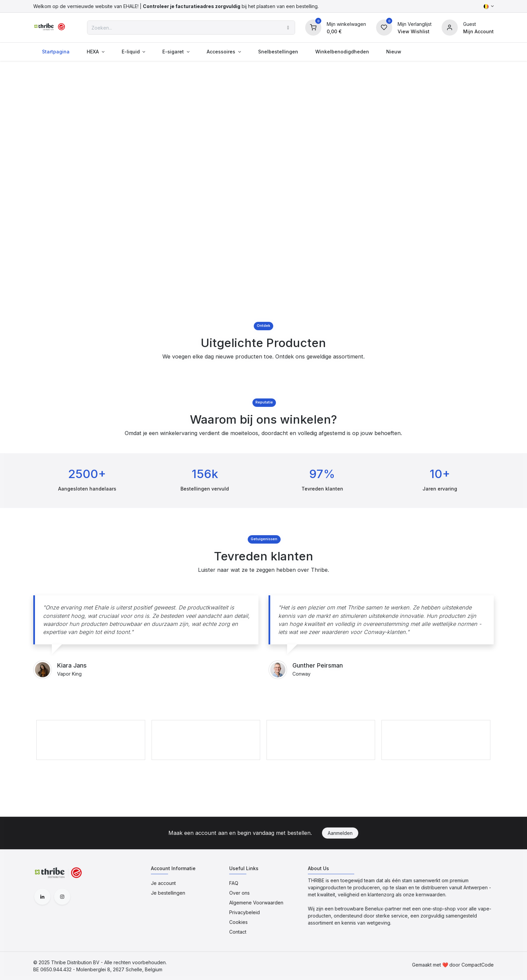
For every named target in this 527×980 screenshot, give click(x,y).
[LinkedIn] (42, 897)
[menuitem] (56, 52)
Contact (238, 932)
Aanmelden (340, 833)
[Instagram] (62, 897)
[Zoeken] (288, 28)
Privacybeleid (245, 912)
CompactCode (478, 965)
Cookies (238, 922)
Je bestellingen (168, 893)
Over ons (239, 893)
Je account (163, 883)
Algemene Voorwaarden (256, 903)
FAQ (234, 883)
